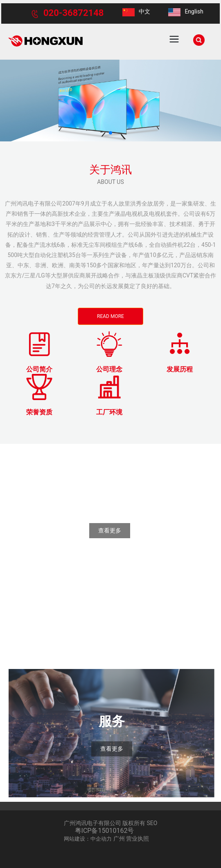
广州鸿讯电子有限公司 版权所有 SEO (111, 823)
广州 (119, 839)
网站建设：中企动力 (88, 839)
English (194, 11)
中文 (144, 11)
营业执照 (138, 839)
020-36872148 (74, 13)
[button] (110, 133)
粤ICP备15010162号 (105, 831)
